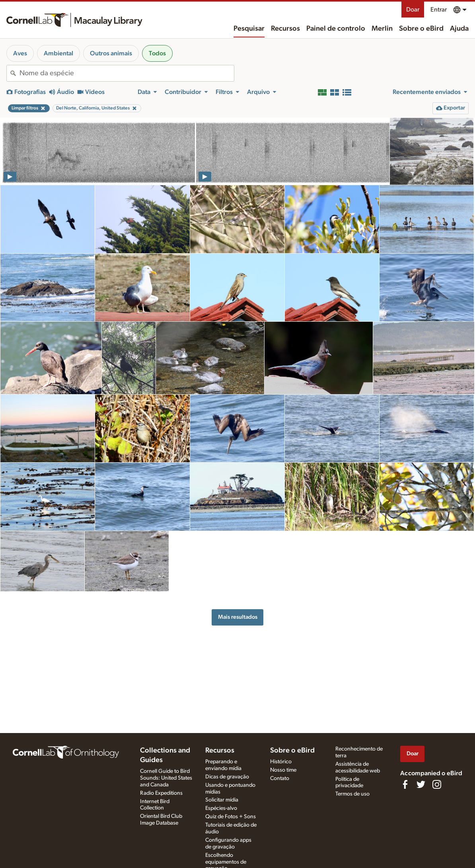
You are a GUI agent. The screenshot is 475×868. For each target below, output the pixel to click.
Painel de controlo (336, 29)
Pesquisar (249, 29)
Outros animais (111, 53)
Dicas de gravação (227, 777)
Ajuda (459, 29)
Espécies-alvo (221, 808)
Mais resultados (238, 617)
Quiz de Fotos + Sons (231, 817)
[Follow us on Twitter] (421, 784)
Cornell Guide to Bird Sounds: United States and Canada (166, 778)
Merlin (382, 29)
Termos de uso (352, 794)
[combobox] (127, 73)
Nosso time (283, 770)
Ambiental (58, 53)
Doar (413, 10)
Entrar (439, 10)
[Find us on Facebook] (405, 784)
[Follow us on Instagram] (437, 784)
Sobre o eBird (421, 29)
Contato (280, 778)
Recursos (285, 29)
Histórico (281, 762)
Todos (157, 53)
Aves (20, 53)
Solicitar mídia (222, 800)
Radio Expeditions (161, 793)
